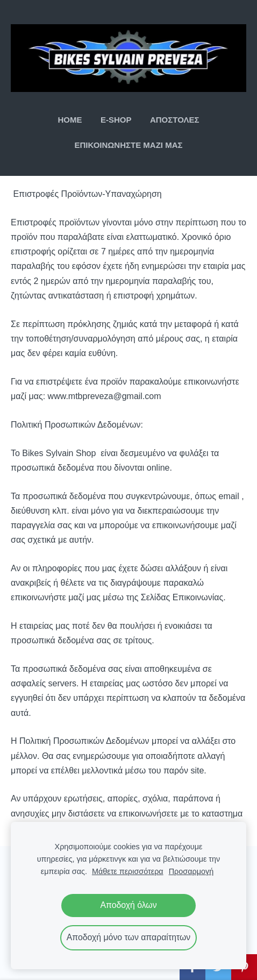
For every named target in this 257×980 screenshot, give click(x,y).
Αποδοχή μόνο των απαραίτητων (129, 937)
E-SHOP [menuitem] (116, 120)
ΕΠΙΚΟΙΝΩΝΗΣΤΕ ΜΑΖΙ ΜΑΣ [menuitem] (129, 145)
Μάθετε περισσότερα (128, 871)
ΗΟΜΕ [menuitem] (70, 120)
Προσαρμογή (191, 871)
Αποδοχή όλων (128, 905)
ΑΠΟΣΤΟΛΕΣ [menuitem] (175, 120)
